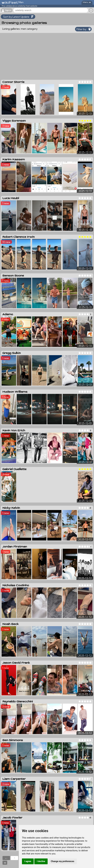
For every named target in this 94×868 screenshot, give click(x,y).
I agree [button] (28, 861)
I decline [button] (41, 861)
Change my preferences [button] (62, 861)
